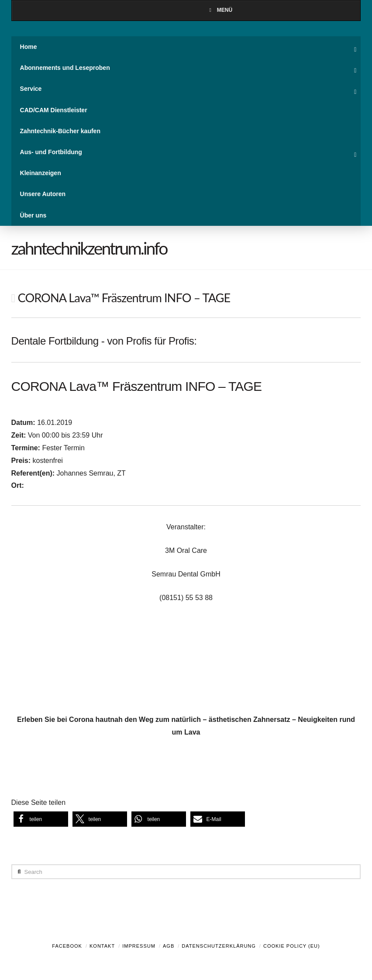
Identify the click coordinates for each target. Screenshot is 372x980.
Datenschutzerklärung (219, 946)
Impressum (139, 946)
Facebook (67, 946)
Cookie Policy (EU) (292, 946)
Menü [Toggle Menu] (220, 10)
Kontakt (102, 946)
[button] (41, 819)
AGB (169, 946)
